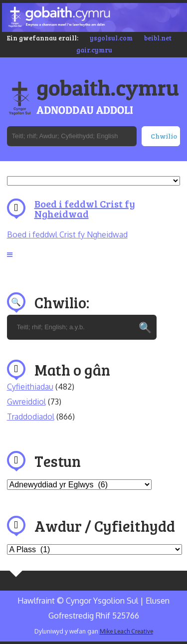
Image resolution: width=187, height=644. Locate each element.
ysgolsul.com (111, 38)
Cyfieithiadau (30, 387)
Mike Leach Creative (126, 631)
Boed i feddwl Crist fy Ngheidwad (85, 209)
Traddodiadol (31, 417)
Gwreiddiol (26, 402)
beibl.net (158, 38)
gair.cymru (94, 50)
